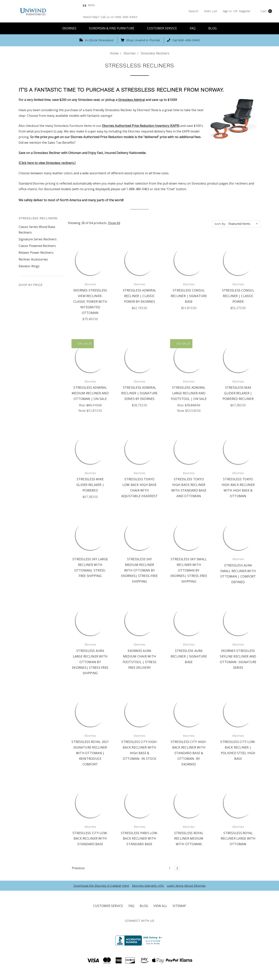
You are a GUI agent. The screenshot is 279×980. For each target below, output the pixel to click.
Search (193, 11)
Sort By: (220, 224)
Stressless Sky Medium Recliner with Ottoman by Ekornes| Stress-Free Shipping (139, 570)
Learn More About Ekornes (186, 886)
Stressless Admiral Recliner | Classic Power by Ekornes (140, 296)
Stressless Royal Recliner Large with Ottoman (238, 839)
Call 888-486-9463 (183, 40)
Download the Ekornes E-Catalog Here (101, 886)
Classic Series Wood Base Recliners (37, 230)
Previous (76, 868)
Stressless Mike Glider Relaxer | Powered (90, 485)
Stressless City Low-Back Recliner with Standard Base (90, 839)
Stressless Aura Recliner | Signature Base (189, 656)
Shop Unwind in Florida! (140, 40)
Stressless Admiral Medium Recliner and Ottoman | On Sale (90, 393)
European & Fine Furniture (113, 28)
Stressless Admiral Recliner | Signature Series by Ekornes (139, 393)
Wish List (211, 11)
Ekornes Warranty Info (148, 886)
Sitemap (179, 906)
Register (245, 11)
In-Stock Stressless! (96, 40)
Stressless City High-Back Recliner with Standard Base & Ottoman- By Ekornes (189, 753)
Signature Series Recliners (38, 239)
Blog (212, 28)
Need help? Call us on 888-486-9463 (110, 17)
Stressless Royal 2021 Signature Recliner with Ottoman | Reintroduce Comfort (90, 753)
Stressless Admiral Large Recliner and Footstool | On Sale (189, 393)
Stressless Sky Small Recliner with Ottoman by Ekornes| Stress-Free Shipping (189, 570)
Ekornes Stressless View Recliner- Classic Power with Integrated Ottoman (90, 301)
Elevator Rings (29, 266)
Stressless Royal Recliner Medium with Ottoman (189, 839)
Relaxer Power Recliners (36, 253)
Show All (114, 223)
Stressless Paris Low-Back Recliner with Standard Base (139, 839)
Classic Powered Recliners (37, 246)
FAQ (194, 28)
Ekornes (71, 28)
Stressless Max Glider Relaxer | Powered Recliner (238, 393)
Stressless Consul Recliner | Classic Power (238, 296)
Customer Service (164, 28)
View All (160, 906)
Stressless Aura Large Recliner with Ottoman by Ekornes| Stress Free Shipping (90, 662)
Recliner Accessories (33, 259)
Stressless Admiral (131, 100)
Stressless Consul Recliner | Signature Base (189, 296)
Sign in (227, 11)
